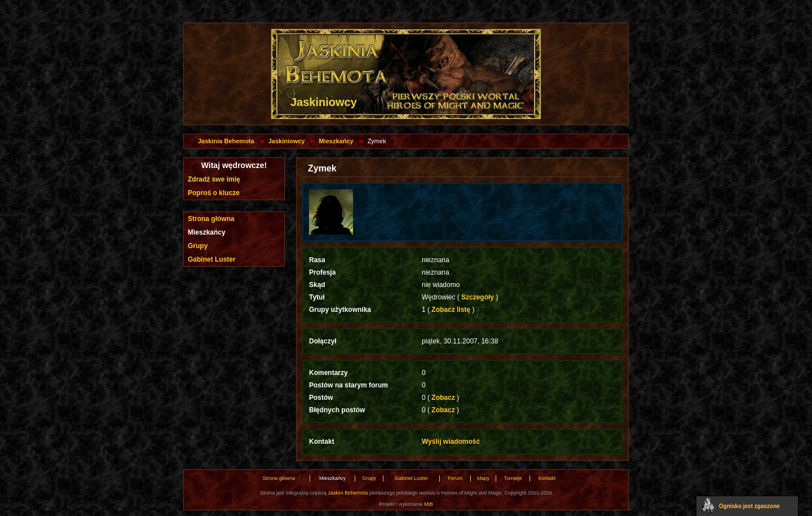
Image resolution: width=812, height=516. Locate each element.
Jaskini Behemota (348, 493)
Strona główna (211, 219)
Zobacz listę (451, 310)
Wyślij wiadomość (451, 442)
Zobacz (443, 398)
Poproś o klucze (214, 193)
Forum (455, 478)
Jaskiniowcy (287, 141)
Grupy (198, 246)
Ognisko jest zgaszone (749, 506)
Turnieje (513, 478)
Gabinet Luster (212, 259)
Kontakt (547, 478)
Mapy (483, 478)
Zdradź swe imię (214, 179)
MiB (429, 504)
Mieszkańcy (336, 141)
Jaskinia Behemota (226, 141)
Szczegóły (478, 297)
